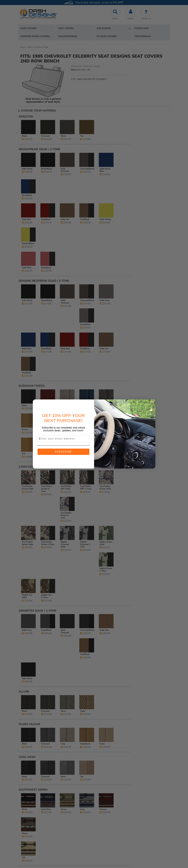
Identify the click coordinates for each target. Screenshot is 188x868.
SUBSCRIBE (63, 452)
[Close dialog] (152, 403)
